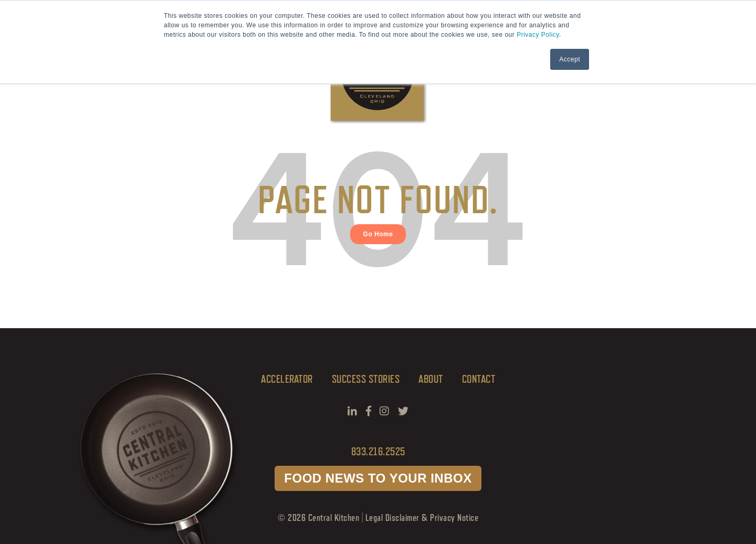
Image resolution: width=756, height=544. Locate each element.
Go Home (378, 234)
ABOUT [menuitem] (431, 379)
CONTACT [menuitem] (479, 379)
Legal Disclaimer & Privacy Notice (422, 517)
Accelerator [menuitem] (287, 379)
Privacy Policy (538, 35)
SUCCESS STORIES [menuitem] (366, 379)
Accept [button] (570, 59)
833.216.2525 (378, 451)
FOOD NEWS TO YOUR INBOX (378, 478)
